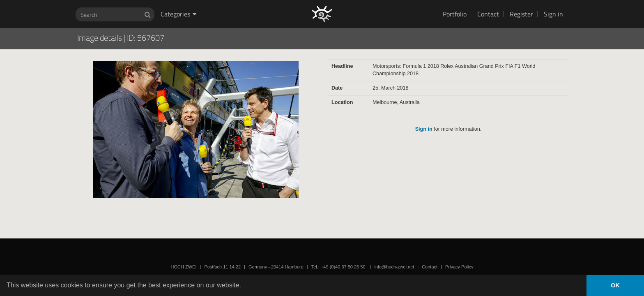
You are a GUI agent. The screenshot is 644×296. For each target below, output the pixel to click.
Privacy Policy (459, 267)
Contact (488, 14)
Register (521, 14)
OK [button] (615, 285)
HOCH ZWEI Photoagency (309, 0)
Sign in (553, 14)
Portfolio (455, 14)
